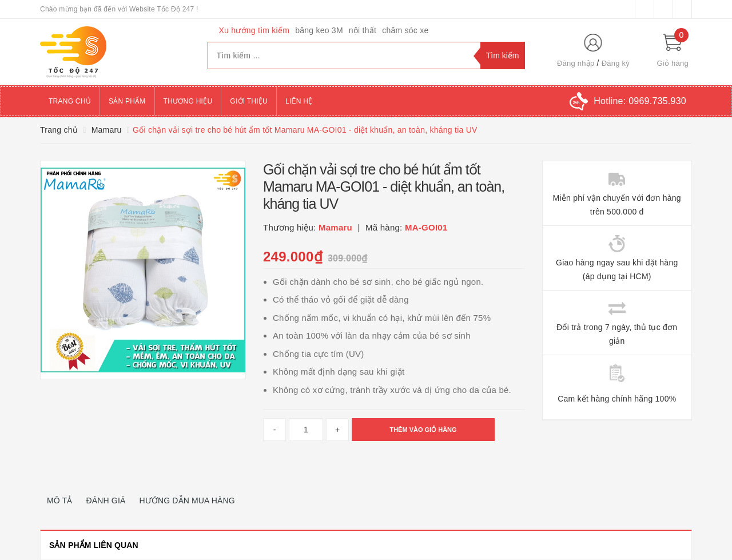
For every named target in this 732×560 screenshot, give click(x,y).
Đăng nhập (576, 63)
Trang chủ (70, 101)
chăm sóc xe (405, 30)
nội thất (363, 30)
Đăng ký (616, 63)
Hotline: (640, 101)
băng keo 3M (319, 30)
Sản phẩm (127, 101)
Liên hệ (299, 101)
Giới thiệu (249, 101)
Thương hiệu (188, 101)
